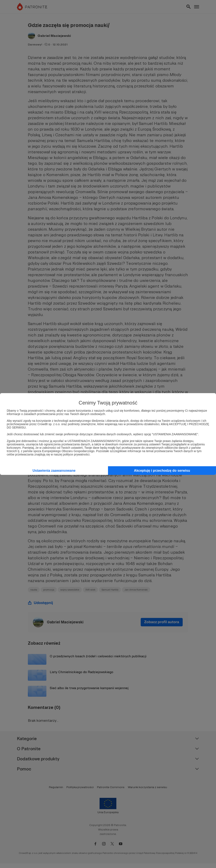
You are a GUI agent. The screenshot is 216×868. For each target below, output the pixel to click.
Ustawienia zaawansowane (54, 471)
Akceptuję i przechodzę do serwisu (162, 471)
